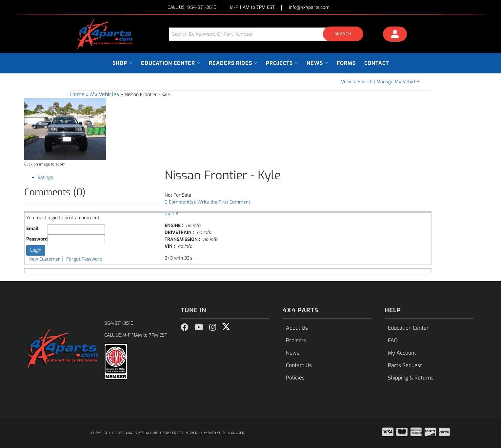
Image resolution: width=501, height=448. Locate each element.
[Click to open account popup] (395, 35)
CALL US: (192, 8)
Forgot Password (84, 259)
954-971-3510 (119, 323)
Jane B (171, 214)
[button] (269, 34)
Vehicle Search (357, 82)
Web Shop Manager (226, 433)
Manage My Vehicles (398, 82)
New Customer (44, 259)
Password (37, 239)
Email (32, 229)
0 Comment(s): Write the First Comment (207, 202)
